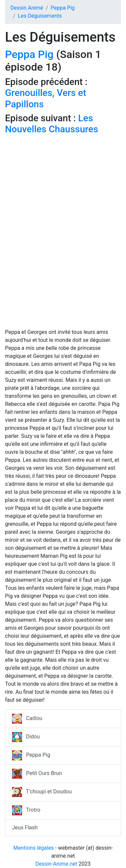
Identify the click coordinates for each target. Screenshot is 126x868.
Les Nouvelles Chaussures (52, 124)
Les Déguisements (40, 16)
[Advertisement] (63, 200)
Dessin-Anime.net (56, 864)
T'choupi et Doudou (42, 792)
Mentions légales (34, 848)
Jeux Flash (25, 828)
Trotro (26, 810)
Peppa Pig (62, 8)
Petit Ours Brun (37, 774)
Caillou (27, 719)
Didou (26, 737)
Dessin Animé (27, 8)
